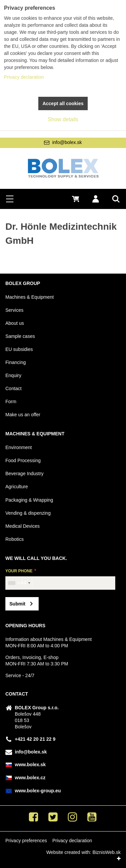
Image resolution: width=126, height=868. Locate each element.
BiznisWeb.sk (107, 852)
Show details (63, 119)
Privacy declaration (72, 841)
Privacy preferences (26, 841)
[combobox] (19, 583)
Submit (17, 604)
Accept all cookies (63, 103)
